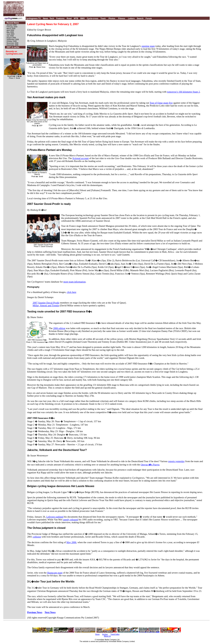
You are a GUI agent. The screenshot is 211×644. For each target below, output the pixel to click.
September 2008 (13, 40)
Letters (131, 18)
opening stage (148, 46)
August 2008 (11, 38)
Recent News (13, 23)
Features (60, 18)
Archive (105, 634)
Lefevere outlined (55, 517)
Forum (149, 18)
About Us (107, 636)
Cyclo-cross (93, 18)
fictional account (80, 158)
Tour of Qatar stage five (161, 103)
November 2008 (12, 43)
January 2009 (12, 25)
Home (97, 634)
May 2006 (71, 542)
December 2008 (12, 45)
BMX (83, 18)
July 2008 (10, 36)
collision (37, 537)
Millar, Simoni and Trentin (46, 305)
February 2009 (12, 27)
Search (140, 18)
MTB (76, 18)
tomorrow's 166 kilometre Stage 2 (184, 92)
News (45, 18)
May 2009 (10, 32)
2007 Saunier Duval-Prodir (46, 303)
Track (103, 18)
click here (71, 292)
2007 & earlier (13, 47)
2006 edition (59, 328)
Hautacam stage (55, 573)
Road (69, 18)
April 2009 (10, 30)
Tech (52, 18)
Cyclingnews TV (33, 18)
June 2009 (10, 34)
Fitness (122, 18)
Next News (50, 612)
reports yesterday (176, 461)
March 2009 (11, 29)
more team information (74, 282)
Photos (112, 18)
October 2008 (12, 41)
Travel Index (115, 634)
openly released (71, 520)
